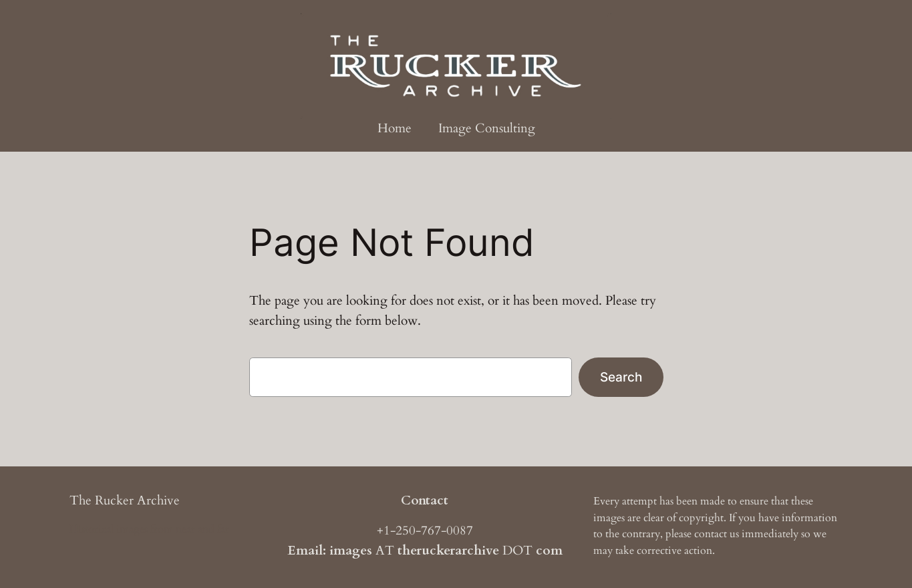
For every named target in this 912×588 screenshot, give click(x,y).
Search (621, 377)
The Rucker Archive (125, 500)
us (734, 534)
